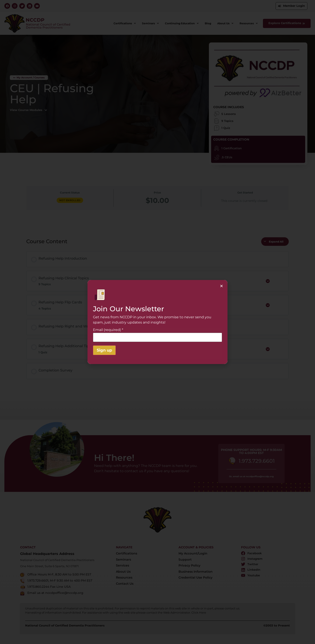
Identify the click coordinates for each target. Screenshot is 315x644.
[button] (221, 286)
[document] (157, 322)
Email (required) (108, 330)
